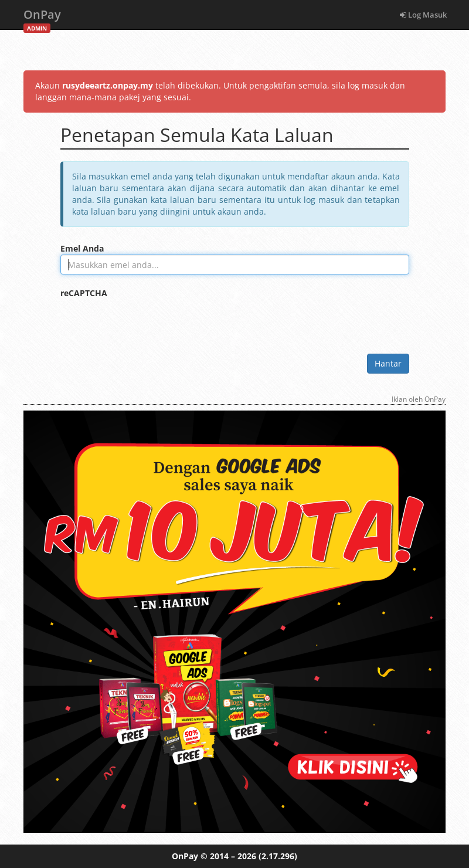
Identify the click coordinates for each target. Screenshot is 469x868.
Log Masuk (423, 15)
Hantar (388, 363)
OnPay (42, 18)
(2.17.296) (278, 856)
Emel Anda (82, 248)
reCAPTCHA (84, 293)
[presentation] (149, 322)
